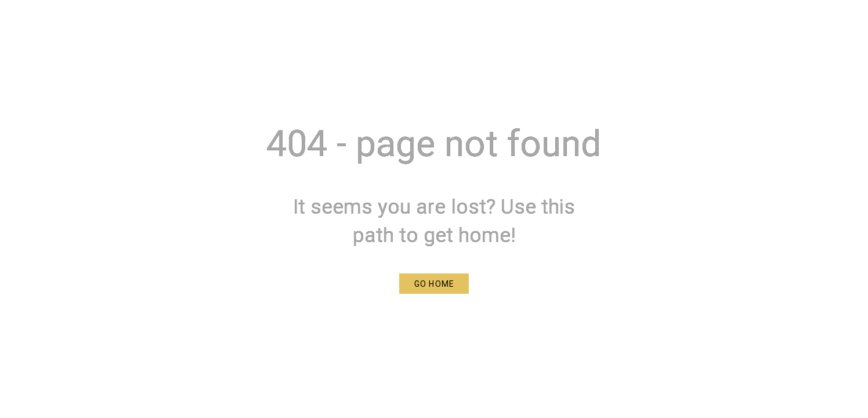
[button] (434, 284)
